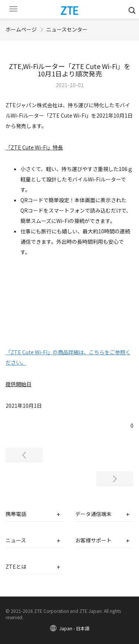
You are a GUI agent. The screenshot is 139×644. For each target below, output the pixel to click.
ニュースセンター (67, 29)
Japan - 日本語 (74, 628)
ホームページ (21, 29)
